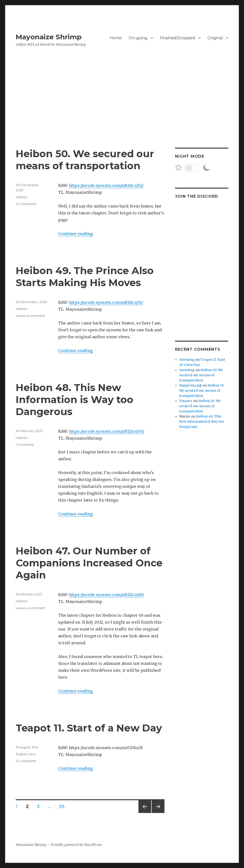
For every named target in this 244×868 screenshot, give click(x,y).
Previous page (145, 813)
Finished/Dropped (177, 38)
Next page (158, 813)
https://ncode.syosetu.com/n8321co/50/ (107, 431)
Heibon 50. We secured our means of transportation (85, 160)
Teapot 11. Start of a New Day (89, 728)
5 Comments (26, 761)
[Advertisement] (123, 111)
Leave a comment (30, 316)
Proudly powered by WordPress (76, 845)
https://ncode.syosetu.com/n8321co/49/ (106, 595)
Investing (187, 360)
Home (116, 38)
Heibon (22, 197)
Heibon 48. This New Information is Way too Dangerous (75, 399)
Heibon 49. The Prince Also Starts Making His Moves (85, 277)
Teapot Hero (26, 754)
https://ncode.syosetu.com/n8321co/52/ (106, 185)
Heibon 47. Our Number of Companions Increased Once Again (89, 563)
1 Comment (25, 445)
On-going (138, 38)
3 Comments (26, 204)
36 (63, 806)
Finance (186, 401)
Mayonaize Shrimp (49, 37)
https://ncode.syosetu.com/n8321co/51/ (106, 302)
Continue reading (75, 234)
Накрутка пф (190, 385)
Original (215, 38)
